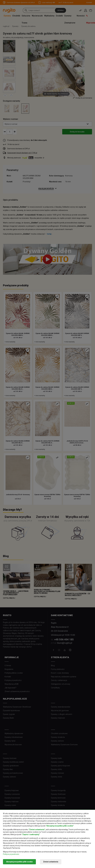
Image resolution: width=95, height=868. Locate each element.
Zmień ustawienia (51, 862)
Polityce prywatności (11, 854)
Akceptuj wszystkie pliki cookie (19, 862)
